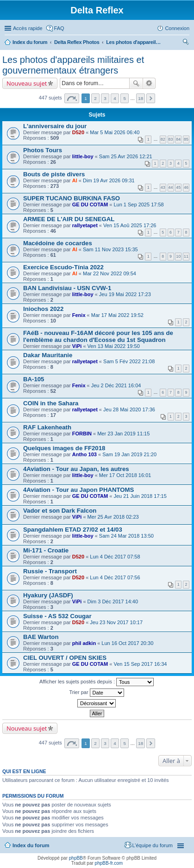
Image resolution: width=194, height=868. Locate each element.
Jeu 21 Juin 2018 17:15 (140, 496)
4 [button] (115, 98)
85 (186, 139)
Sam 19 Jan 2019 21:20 (129, 454)
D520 (78, 132)
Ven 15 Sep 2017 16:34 (140, 664)
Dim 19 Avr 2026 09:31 (109, 180)
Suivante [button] (151, 98)
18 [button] (141, 98)
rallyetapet (85, 225)
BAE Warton (41, 637)
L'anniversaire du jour (55, 126)
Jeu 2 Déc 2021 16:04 (116, 385)
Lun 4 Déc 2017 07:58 (115, 557)
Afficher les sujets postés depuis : (97, 682)
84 (178, 139)
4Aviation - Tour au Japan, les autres (76, 469)
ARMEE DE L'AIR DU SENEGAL (69, 219)
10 (178, 256)
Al (75, 180)
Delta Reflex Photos (77, 42)
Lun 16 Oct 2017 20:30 (127, 643)
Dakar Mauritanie (48, 355)
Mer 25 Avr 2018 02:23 (113, 517)
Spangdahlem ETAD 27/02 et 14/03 (73, 530)
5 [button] (125, 98)
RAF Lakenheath (47, 427)
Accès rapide (28, 28)
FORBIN (82, 434)
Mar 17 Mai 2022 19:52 (117, 315)
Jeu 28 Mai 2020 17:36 (129, 409)
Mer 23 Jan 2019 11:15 (123, 434)
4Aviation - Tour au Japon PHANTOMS (78, 490)
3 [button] (105, 98)
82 (163, 139)
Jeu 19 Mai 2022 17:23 (125, 294)
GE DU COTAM (90, 205)
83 (171, 139)
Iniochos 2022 (43, 309)
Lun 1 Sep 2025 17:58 (138, 205)
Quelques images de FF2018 (64, 448)
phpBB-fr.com (109, 863)
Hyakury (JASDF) (48, 595)
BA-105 (34, 379)
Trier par (96, 693)
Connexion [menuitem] (177, 28)
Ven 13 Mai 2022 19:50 (114, 346)
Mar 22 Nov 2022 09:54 (110, 273)
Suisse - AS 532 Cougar (57, 616)
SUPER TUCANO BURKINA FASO (72, 198)
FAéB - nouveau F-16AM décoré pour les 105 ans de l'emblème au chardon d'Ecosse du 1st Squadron (98, 336)
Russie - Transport (50, 571)
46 (186, 187)
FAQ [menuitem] (59, 28)
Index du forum (30, 42)
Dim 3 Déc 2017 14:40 (113, 601)
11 (186, 256)
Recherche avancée (149, 83)
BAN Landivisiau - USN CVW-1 (67, 288)
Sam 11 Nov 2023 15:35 (110, 249)
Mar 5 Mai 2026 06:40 (115, 132)
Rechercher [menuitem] (186, 43)
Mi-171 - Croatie (46, 550)
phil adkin (84, 643)
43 (163, 187)
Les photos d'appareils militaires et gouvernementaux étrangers (134, 42)
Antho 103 (84, 454)
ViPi (77, 346)
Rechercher (136, 83)
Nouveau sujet (27, 83)
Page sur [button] (72, 98)
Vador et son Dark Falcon (60, 511)
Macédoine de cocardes (58, 243)
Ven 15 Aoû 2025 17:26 (130, 225)
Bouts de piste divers (54, 174)
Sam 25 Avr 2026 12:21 (126, 156)
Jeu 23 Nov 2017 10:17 (116, 622)
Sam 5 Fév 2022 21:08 (129, 361)
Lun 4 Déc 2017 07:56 (115, 577)
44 (171, 187)
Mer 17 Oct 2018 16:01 (125, 475)
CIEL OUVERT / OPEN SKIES (65, 658)
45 (178, 187)
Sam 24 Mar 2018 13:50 (126, 536)
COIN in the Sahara (51, 403)
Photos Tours (43, 150)
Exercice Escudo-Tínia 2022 (63, 267)
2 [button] (95, 98)
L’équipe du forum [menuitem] (153, 845)
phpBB (76, 858)
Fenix (79, 315)
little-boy (83, 156)
